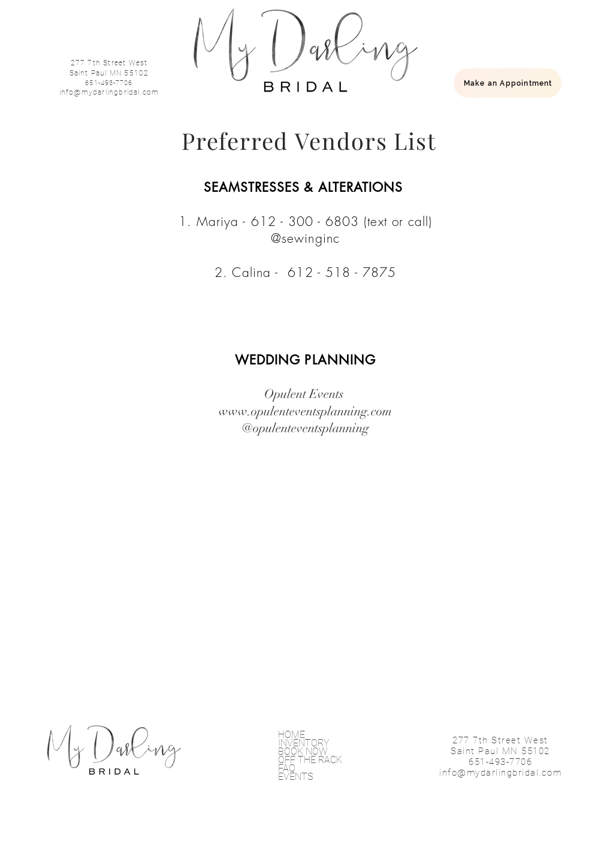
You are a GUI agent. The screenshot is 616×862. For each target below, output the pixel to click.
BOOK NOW (303, 752)
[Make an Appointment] (508, 83)
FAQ (287, 768)
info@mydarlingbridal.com (109, 92)
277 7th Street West (109, 63)
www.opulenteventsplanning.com (305, 411)
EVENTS (295, 777)
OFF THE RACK (310, 760)
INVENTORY (304, 743)
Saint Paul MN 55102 (109, 73)
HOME (292, 735)
